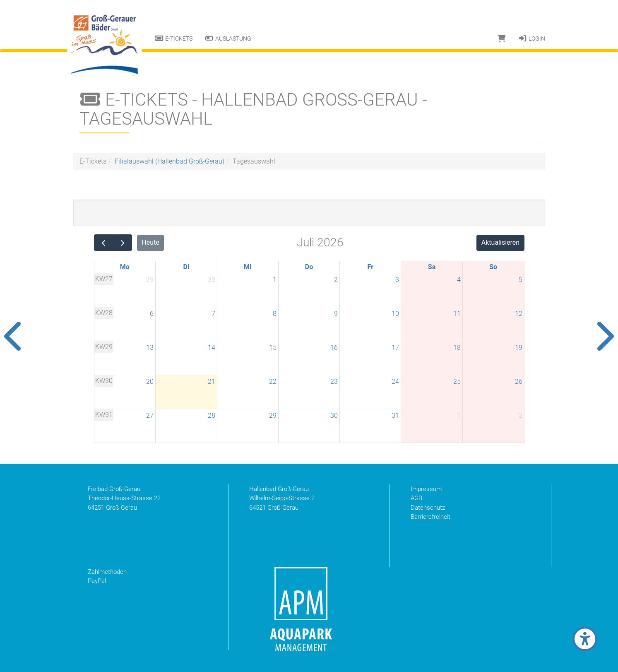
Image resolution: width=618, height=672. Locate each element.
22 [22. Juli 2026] (273, 382)
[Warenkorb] (502, 39)
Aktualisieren (500, 242)
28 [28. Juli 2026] (212, 415)
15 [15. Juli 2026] (273, 348)
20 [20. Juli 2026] (150, 382)
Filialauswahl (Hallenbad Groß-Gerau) (170, 161)
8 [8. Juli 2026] (275, 314)
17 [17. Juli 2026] (395, 348)
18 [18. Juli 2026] (457, 348)
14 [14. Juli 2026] (212, 348)
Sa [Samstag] (432, 267)
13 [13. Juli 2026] (150, 348)
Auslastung (228, 39)
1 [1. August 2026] (459, 415)
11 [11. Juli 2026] (457, 314)
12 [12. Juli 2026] (519, 314)
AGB (416, 498)
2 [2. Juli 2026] (336, 280)
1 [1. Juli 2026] (275, 280)
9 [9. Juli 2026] (336, 314)
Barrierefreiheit (430, 517)
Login (532, 39)
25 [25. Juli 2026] (457, 382)
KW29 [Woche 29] (104, 347)
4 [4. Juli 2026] (459, 280)
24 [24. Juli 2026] (395, 382)
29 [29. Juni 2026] (150, 280)
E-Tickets (174, 39)
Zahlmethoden (107, 572)
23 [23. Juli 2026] (334, 382)
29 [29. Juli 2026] (273, 415)
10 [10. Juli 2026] (395, 314)
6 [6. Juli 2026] (152, 314)
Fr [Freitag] (370, 267)
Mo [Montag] (125, 267)
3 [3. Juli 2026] (397, 280)
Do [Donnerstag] (309, 267)
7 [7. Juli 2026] (213, 314)
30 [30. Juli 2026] (334, 415)
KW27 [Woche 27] (104, 279)
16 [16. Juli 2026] (334, 348)
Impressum (426, 489)
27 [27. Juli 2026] (150, 415)
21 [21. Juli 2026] (212, 382)
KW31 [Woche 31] (104, 415)
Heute (150, 242)
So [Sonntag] (493, 267)
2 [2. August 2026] (521, 415)
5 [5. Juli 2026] (521, 280)
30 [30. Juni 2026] (212, 280)
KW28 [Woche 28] (104, 313)
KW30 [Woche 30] (104, 381)
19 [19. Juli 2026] (519, 348)
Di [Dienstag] (186, 267)
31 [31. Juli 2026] (395, 415)
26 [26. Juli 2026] (519, 382)
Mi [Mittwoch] (248, 267)
